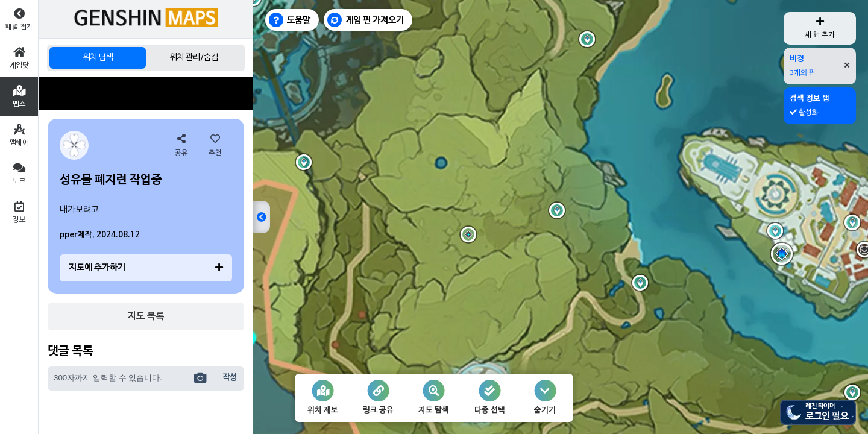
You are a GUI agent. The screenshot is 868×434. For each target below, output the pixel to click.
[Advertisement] (146, 93)
